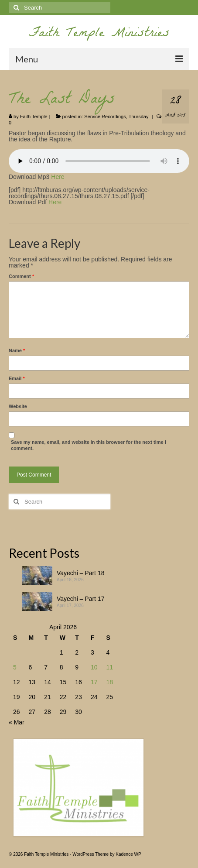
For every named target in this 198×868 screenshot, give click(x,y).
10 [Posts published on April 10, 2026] (94, 667)
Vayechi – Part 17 (80, 599)
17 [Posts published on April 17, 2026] (94, 682)
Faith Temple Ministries (99, 34)
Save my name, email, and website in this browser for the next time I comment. (89, 445)
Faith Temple (34, 117)
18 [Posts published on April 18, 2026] (109, 682)
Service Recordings (105, 117)
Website (18, 406)
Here (58, 177)
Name (17, 350)
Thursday (139, 117)
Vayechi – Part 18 (80, 573)
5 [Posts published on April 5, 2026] (15, 667)
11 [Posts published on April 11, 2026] (109, 667)
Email (17, 378)
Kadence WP (128, 854)
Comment (21, 276)
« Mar (17, 722)
